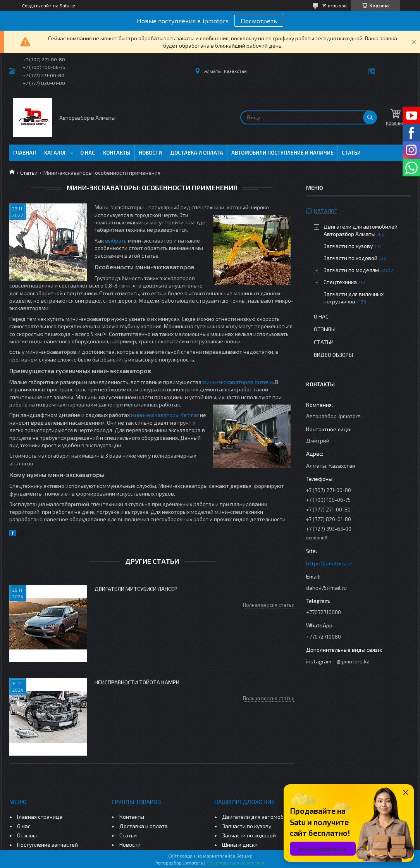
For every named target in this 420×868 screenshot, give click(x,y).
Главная (25, 153)
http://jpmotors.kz (329, 563)
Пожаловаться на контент (236, 863)
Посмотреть (259, 21)
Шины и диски (240, 845)
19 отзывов (334, 5)
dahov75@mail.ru (326, 588)
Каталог (55, 153)
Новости (150, 153)
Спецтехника (340, 282)
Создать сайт (37, 5)
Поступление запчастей (47, 845)
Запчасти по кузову (348, 246)
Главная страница (40, 817)
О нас (88, 153)
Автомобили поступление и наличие (282, 153)
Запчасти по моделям (351, 270)
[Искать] (370, 117)
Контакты (117, 153)
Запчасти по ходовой (350, 258)
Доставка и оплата (197, 153)
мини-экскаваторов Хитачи (238, 382)
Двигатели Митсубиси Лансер (136, 589)
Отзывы (325, 329)
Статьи (351, 153)
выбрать (116, 240)
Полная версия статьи (269, 605)
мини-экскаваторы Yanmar (165, 415)
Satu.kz (244, 856)
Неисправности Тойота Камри (137, 682)
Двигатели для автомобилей (259, 817)
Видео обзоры (333, 355)
